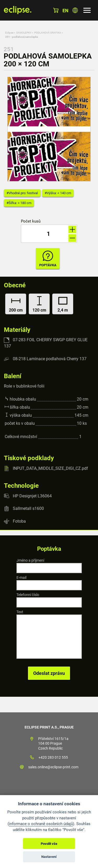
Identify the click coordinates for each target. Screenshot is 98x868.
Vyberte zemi (75, 10)
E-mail (21, 578)
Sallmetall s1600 (28, 508)
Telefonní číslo (28, 595)
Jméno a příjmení (30, 560)
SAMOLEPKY (24, 33)
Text (20, 612)
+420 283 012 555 (53, 757)
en (65, 11)
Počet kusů (31, 221)
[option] (49, 129)
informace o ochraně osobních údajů (41, 824)
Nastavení (49, 857)
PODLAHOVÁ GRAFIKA (48, 33)
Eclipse (9, 33)
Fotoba (19, 521)
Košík (56, 10)
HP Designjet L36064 (32, 496)
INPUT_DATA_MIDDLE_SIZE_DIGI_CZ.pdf (50, 468)
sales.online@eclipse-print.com (53, 767)
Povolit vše (49, 844)
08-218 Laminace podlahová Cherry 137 (50, 359)
